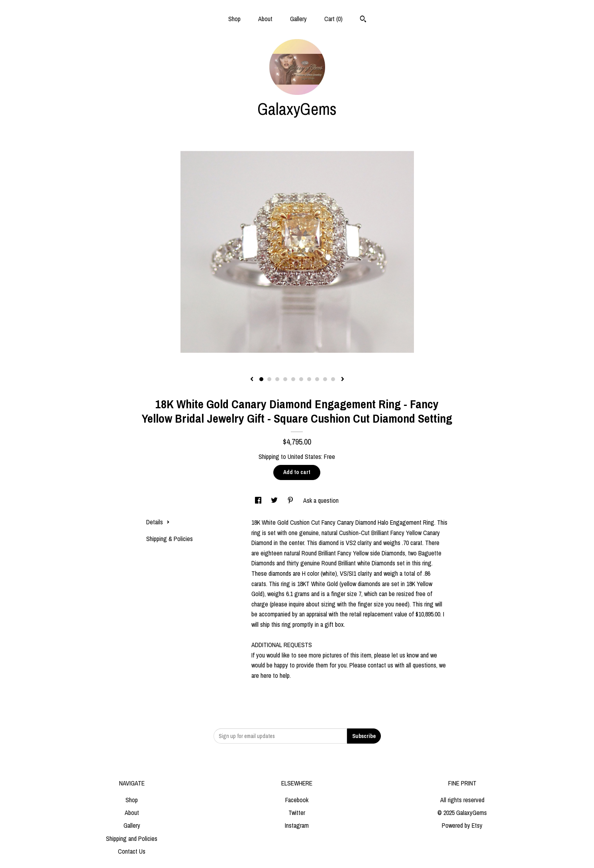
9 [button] (325, 379)
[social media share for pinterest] (291, 500)
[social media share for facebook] (259, 500)
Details (158, 522)
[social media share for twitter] (275, 500)
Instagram (297, 825)
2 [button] (269, 379)
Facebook (297, 800)
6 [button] (301, 379)
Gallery (298, 19)
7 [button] (309, 379)
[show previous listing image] (252, 380)
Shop (234, 19)
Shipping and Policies (132, 838)
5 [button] (293, 379)
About (265, 19)
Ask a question (321, 500)
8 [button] (317, 379)
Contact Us (132, 851)
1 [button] (261, 379)
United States (304, 457)
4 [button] (285, 379)
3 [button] (277, 379)
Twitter (297, 813)
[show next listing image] (343, 380)
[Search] (363, 20)
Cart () (333, 19)
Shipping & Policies (170, 539)
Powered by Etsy (462, 825)
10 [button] (333, 379)
